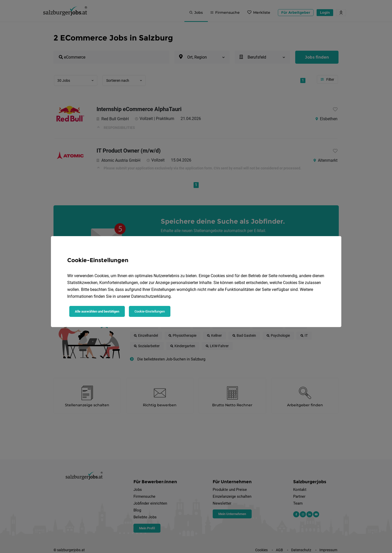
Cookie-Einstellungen (150, 311)
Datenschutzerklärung (151, 296)
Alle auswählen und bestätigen (97, 311)
